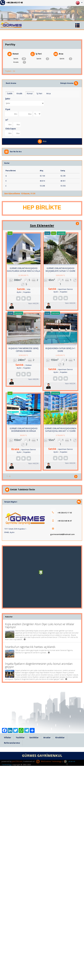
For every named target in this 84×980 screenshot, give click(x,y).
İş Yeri (36, 54)
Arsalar (47, 964)
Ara (42, 141)
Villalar (8, 964)
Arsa (58, 54)
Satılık (20, 59)
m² (7, 120)
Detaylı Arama (69, 83)
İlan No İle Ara (16, 151)
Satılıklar (34, 964)
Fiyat (8, 109)
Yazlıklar (20, 964)
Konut (13, 54)
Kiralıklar (60, 964)
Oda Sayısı (11, 129)
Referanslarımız (12, 969)
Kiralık (20, 62)
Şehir (8, 99)
